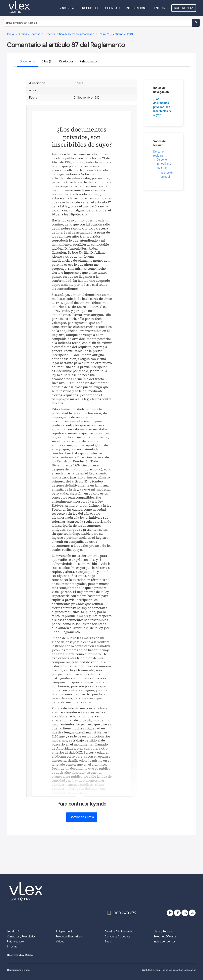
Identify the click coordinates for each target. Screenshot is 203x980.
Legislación (14, 932)
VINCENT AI (67, 8)
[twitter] (170, 913)
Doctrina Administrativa (119, 932)
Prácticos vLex (15, 942)
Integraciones (137, 8)
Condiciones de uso (18, 970)
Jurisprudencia (65, 932)
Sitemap (12, 947)
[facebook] (177, 913)
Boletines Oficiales (165, 937)
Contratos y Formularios (21, 937)
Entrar (160, 8)
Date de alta (184, 8)
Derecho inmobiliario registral (164, 164)
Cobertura (112, 8)
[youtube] (192, 913)
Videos (60, 942)
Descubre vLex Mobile (20, 955)
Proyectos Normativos (69, 937)
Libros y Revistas (163, 932)
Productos (89, 8)
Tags (108, 942)
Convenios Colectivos (117, 937)
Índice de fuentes (165, 942)
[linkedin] (185, 913)
